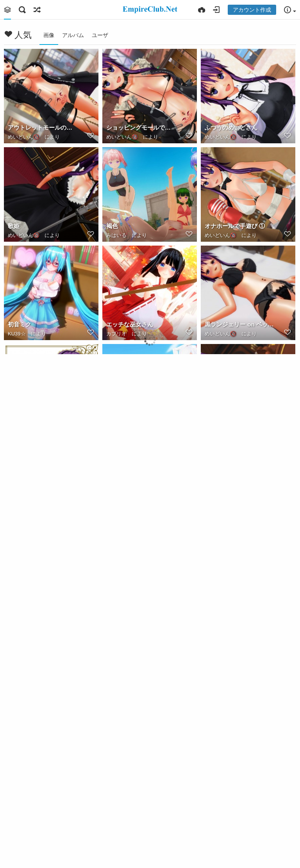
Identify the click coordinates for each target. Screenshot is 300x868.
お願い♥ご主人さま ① (37, 521)
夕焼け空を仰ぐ (225, 619)
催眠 (211, 816)
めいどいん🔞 (24, 137)
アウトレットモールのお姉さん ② (43, 127)
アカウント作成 (252, 10)
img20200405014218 (135, 718)
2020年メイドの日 (229, 521)
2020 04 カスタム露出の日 (43, 718)
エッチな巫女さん (130, 324)
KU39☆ (17, 334)
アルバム (73, 35)
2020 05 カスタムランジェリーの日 (141, 521)
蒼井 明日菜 (23, 423)
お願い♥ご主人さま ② (234, 423)
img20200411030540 (135, 423)
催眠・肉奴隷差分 (130, 816)
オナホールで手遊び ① (235, 226)
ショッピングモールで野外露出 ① (141, 127)
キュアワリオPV (125, 530)
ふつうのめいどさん (231, 127)
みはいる (116, 235)
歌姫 (14, 226)
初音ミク (20, 324)
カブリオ (116, 334)
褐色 (112, 226)
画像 (49, 35)
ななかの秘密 (25, 816)
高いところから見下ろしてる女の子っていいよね (43, 619)
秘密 (111, 432)
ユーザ (100, 35)
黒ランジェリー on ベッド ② (239, 324)
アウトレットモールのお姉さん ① (141, 619)
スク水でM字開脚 (228, 718)
